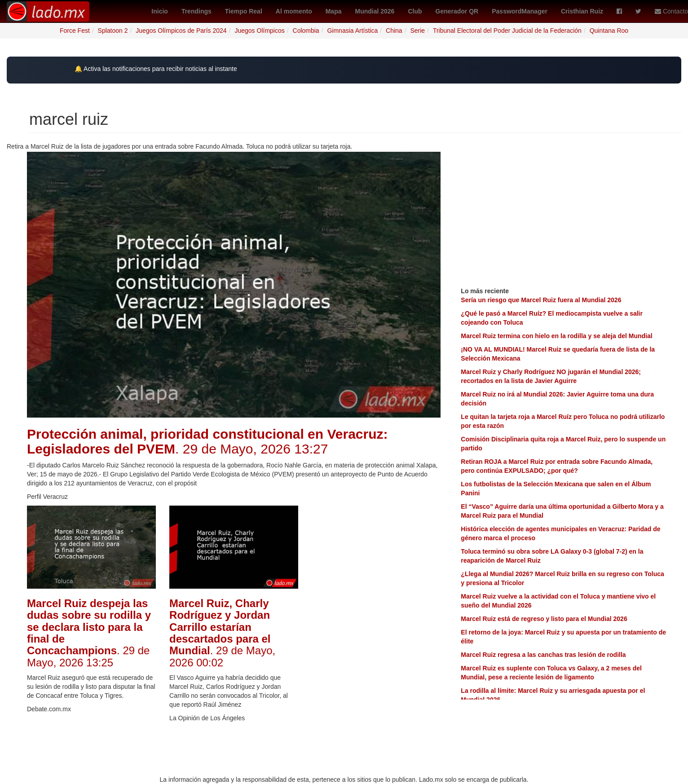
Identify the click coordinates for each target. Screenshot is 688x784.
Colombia (306, 31)
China (394, 31)
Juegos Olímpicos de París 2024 (181, 31)
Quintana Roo (609, 31)
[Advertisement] (376, 640)
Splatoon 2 (113, 31)
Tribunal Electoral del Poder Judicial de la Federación (507, 31)
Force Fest (75, 31)
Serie (417, 31)
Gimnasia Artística (352, 31)
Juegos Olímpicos (259, 31)
